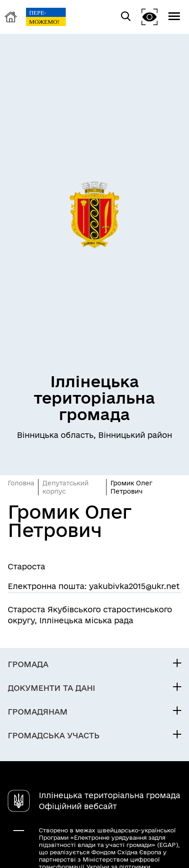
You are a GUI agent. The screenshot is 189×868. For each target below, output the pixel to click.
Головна (21, 483)
